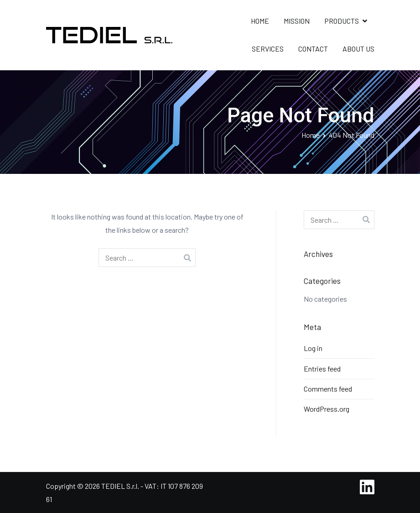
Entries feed (322, 369)
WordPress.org (327, 409)
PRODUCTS (342, 21)
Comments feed (328, 389)
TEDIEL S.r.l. (120, 486)
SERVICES (268, 49)
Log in (313, 348)
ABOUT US (358, 49)
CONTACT (313, 49)
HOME (260, 21)
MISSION (297, 21)
